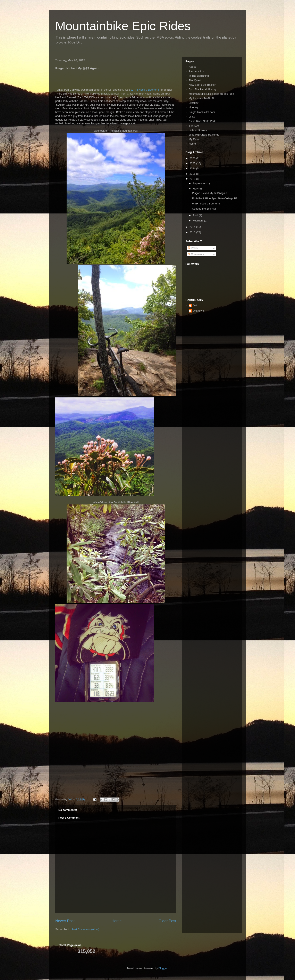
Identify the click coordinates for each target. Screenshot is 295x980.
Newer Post (65, 921)
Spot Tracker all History (202, 89)
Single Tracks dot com (202, 112)
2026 (193, 158)
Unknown (198, 311)
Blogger (163, 968)
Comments (196, 254)
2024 (193, 168)
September (200, 183)
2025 (193, 163)
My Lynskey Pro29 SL (202, 98)
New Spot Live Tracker (202, 85)
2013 (193, 232)
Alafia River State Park (202, 121)
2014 (193, 227)
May (196, 189)
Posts (193, 248)
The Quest (195, 80)
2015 (193, 179)
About (192, 67)
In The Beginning (199, 76)
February (199, 221)
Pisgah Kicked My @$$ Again (209, 193)
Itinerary (193, 107)
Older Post (167, 921)
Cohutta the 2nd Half (204, 209)
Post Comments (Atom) (86, 929)
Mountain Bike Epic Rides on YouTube (211, 94)
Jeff (195, 305)
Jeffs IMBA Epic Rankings (204, 135)
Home (117, 921)
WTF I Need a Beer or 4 (145, 90)
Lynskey (193, 103)
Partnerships (196, 71)
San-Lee (194, 126)
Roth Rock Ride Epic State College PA (215, 198)
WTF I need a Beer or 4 (206, 204)
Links (192, 117)
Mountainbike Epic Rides (123, 26)
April (196, 215)
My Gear (194, 139)
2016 (193, 174)
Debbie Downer (198, 130)
